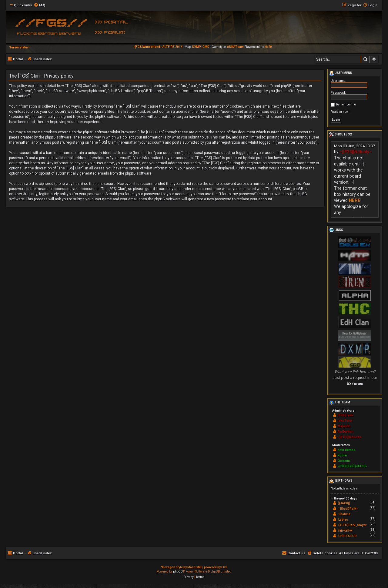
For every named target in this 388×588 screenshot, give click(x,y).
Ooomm (344, 461)
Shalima (344, 514)
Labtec (343, 520)
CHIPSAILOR (348, 536)
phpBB (178, 571)
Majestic (344, 426)
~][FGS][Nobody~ (356, 152)
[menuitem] (39, 5)
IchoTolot (345, 421)
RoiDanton (346, 432)
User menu (341, 73)
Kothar (343, 455)
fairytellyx (345, 531)
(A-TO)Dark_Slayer (352, 525)
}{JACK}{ (344, 503)
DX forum (355, 384)
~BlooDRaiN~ (348, 509)
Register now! (340, 112)
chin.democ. (347, 450)
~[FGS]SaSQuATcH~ (353, 466)
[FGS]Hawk (346, 415)
